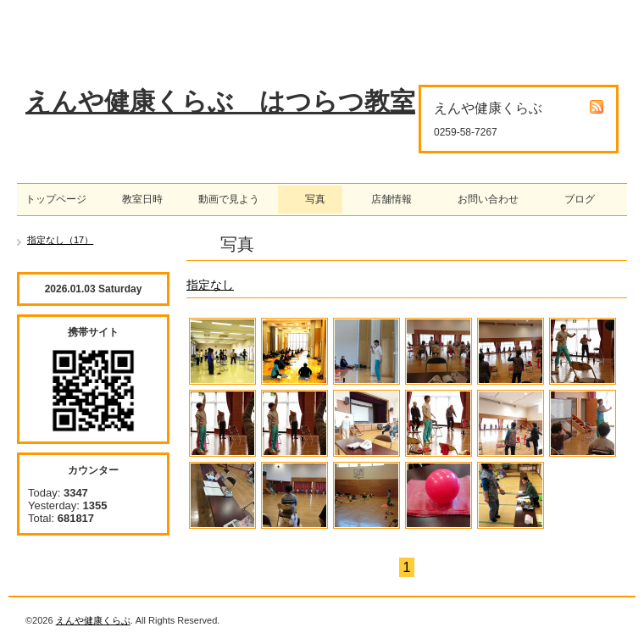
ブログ (575, 199)
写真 (310, 199)
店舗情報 (386, 199)
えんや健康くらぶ (93, 620)
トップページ (56, 199)
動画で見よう (224, 199)
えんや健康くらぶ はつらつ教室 (220, 101)
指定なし (210, 285)
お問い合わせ (483, 199)
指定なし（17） (60, 240)
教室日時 (132, 199)
